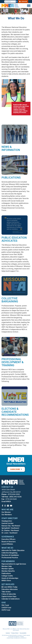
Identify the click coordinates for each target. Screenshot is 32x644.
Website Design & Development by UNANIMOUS (17, 638)
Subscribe (15, 469)
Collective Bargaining (10, 300)
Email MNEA (6, 501)
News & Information (11, 148)
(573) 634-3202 (14, 494)
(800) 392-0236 (15, 497)
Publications (11, 178)
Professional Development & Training (13, 362)
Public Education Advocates (14, 239)
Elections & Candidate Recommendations (15, 412)
